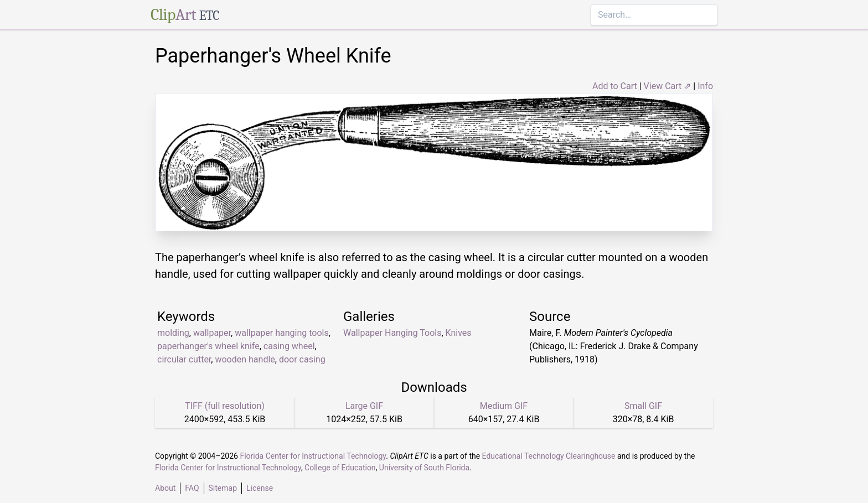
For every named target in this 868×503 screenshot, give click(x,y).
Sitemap (223, 488)
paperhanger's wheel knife (208, 346)
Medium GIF (504, 406)
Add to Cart (615, 86)
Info (705, 86)
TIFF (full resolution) (225, 406)
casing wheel (289, 346)
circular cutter (184, 359)
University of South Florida (424, 468)
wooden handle (245, 359)
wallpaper (212, 333)
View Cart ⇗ (668, 86)
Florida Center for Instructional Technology (313, 456)
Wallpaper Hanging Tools (392, 333)
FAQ (192, 488)
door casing (302, 359)
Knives (459, 333)
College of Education (340, 468)
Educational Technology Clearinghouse (549, 456)
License (260, 488)
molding (173, 333)
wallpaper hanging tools (282, 333)
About (165, 488)
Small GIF (643, 406)
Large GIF (364, 406)
